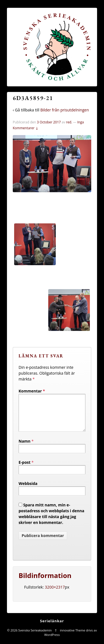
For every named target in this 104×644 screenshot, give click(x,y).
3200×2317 (55, 594)
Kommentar (32, 391)
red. (69, 122)
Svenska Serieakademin (35, 637)
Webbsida (28, 490)
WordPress (52, 641)
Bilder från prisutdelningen (64, 110)
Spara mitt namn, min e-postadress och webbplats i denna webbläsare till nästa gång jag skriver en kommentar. (51, 520)
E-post (25, 469)
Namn (25, 448)
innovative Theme (73, 637)
